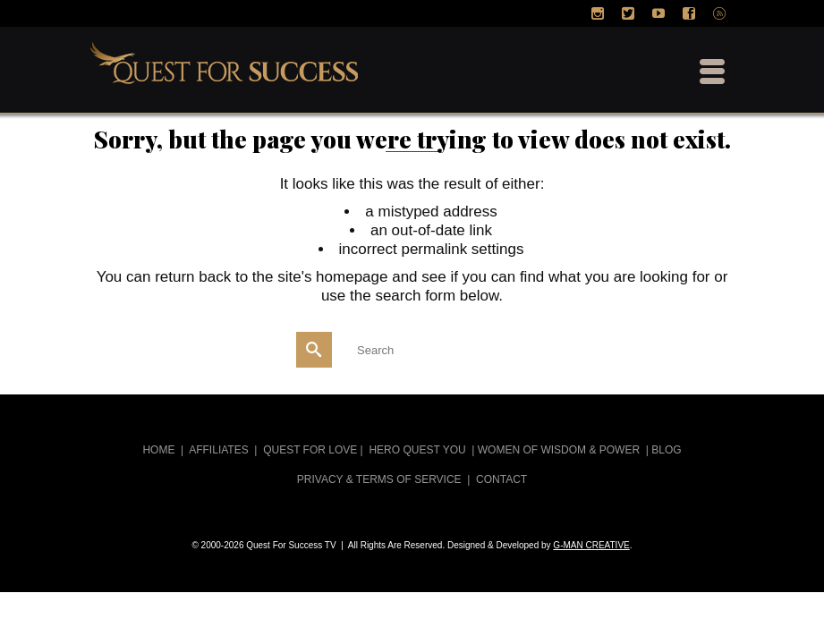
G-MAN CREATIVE (591, 545)
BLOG (666, 450)
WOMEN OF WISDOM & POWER (559, 450)
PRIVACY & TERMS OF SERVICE (379, 479)
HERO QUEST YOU (417, 450)
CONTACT (501, 479)
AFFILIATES (218, 450)
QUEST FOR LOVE (310, 450)
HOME (158, 450)
